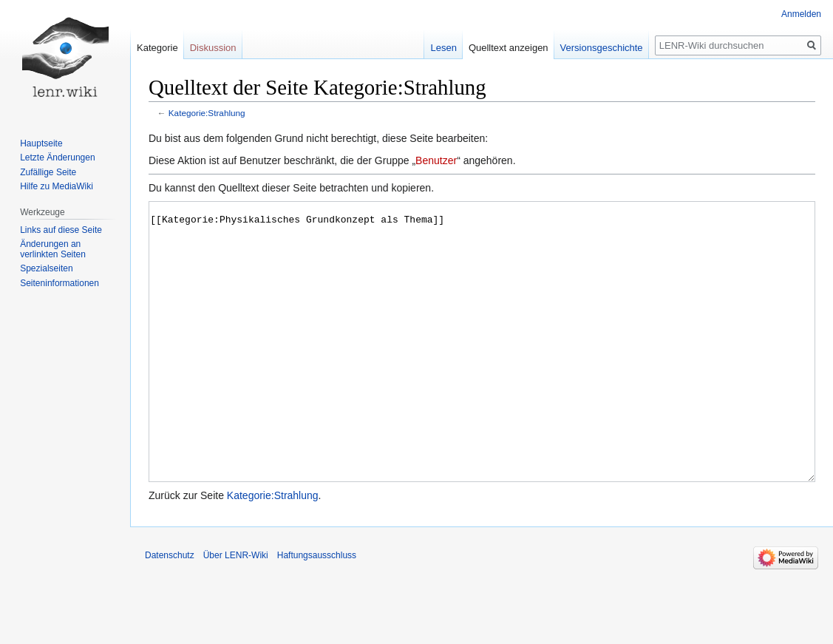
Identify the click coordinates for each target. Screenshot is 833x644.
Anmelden (801, 14)
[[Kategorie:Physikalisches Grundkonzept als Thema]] (482, 369)
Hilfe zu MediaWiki (57, 186)
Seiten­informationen (59, 283)
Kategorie (157, 48)
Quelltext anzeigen (509, 48)
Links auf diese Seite (61, 230)
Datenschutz (170, 611)
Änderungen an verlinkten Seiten (53, 249)
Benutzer (436, 160)
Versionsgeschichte (602, 48)
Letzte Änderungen (57, 157)
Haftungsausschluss (317, 611)
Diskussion (213, 48)
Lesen (443, 48)
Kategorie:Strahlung (207, 113)
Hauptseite (41, 143)
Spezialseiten (46, 268)
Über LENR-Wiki (236, 611)
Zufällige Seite (48, 172)
